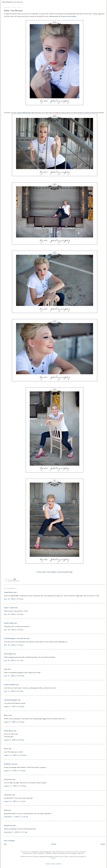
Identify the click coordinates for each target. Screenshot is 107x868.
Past (5, 844)
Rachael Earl (8, 825)
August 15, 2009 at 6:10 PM (15, 771)
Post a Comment (9, 841)
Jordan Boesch (9, 592)
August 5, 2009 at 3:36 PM (14, 722)
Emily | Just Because (13, 10)
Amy (6, 669)
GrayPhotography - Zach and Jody (15, 638)
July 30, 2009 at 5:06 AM (14, 630)
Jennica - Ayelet (9, 608)
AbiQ (6, 810)
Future (103, 844)
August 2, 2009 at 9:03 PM (14, 706)
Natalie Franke (9, 623)
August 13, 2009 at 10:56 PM (15, 755)
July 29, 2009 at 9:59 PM (14, 614)
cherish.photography (11, 700)
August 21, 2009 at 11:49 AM (15, 786)
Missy (6, 749)
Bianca (6, 715)
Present (54, 844)
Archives (58, 864)
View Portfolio (51, 572)
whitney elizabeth (10, 685)
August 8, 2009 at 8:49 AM (14, 740)
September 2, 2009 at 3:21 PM (16, 832)
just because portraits (14, 581)
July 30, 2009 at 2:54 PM (14, 645)
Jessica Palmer (71, 16)
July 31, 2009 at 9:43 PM (14, 691)
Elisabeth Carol (9, 764)
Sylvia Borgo (8, 654)
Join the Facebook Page (65, 572)
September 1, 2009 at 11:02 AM (16, 817)
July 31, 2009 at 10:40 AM (14, 676)
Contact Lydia (41, 572)
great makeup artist (24, 113)
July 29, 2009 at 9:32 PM (14, 599)
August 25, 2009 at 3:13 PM (15, 801)
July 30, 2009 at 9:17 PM (14, 660)
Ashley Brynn (9, 731)
